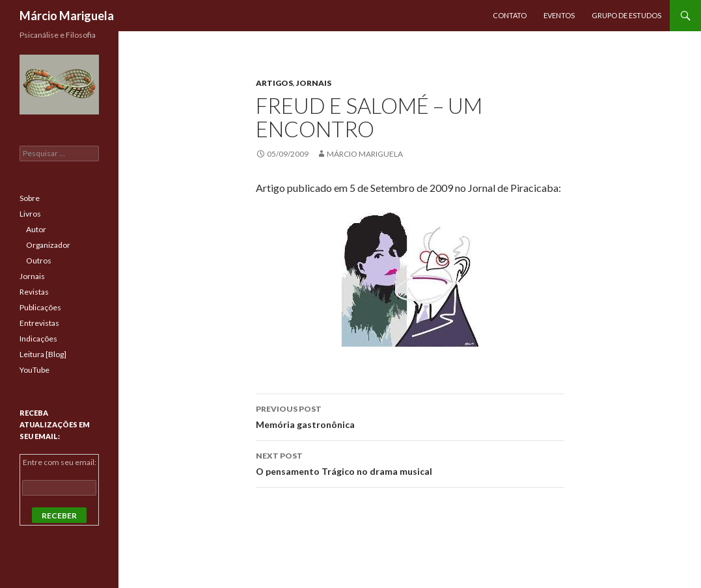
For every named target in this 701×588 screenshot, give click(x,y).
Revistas (34, 292)
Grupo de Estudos (626, 15)
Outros (39, 261)
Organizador (48, 245)
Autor (36, 229)
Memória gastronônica (410, 416)
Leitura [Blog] (43, 354)
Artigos (274, 83)
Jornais (314, 83)
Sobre (30, 198)
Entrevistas (39, 323)
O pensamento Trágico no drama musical (410, 462)
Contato (510, 15)
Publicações (40, 307)
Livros (30, 214)
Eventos (559, 15)
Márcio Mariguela (67, 16)
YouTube (34, 370)
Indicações (38, 339)
